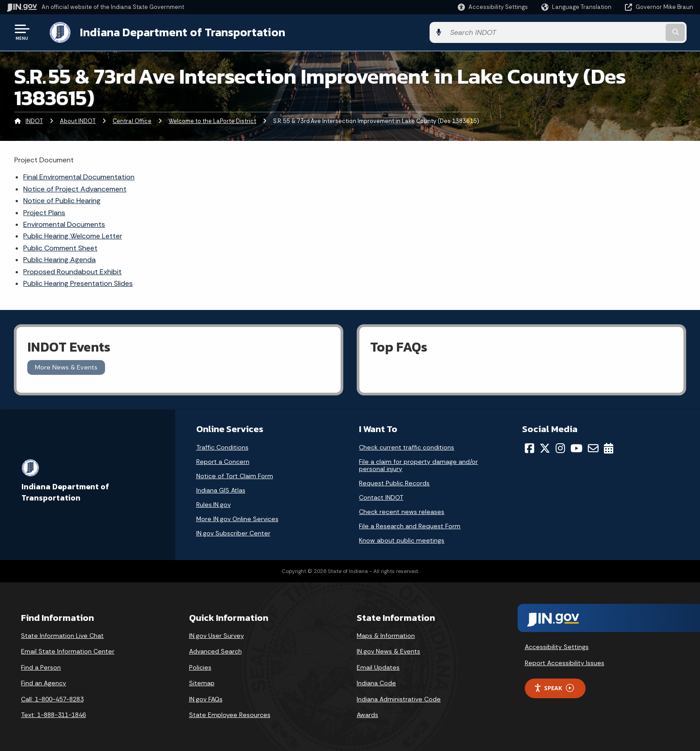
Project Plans (44, 212)
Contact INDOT (381, 496)
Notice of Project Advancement (75, 188)
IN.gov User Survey (217, 635)
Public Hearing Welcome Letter (73, 235)
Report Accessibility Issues (565, 662)
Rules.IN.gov (213, 504)
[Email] (593, 447)
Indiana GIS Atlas (221, 489)
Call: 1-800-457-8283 (52, 698)
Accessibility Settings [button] (557, 646)
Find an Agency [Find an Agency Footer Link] (44, 682)
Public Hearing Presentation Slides (78, 282)
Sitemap (202, 682)
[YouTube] (576, 447)
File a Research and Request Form (410, 525)
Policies (200, 666)
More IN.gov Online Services (237, 518)
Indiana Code (376, 682)
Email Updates (378, 666)
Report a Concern (223, 461)
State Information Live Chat (62, 635)
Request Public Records (394, 482)
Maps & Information (386, 635)
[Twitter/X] (545, 447)
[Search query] (614, 32)
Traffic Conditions (222, 446)
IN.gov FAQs (206, 698)
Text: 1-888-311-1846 (53, 714)
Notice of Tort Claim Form (235, 475)
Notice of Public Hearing (62, 200)
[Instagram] (560, 447)
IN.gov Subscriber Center (233, 532)
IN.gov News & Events (388, 650)
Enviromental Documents (64, 223)
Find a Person (41, 666)
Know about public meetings (402, 539)
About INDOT (78, 120)
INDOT (34, 120)
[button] (493, 7)
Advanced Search (215, 650)
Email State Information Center (68, 650)
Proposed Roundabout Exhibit (72, 271)
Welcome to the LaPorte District (212, 120)
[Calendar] (609, 447)
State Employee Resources (230, 714)
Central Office (132, 120)
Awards (367, 714)
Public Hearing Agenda (59, 259)
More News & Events (66, 366)
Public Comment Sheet (60, 247)
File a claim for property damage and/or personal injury (418, 464)
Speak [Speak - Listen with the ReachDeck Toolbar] (554, 687)
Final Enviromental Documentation (79, 176)
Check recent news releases (402, 511)
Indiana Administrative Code (399, 698)
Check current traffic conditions (407, 446)
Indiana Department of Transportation (175, 32)
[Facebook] (529, 447)
